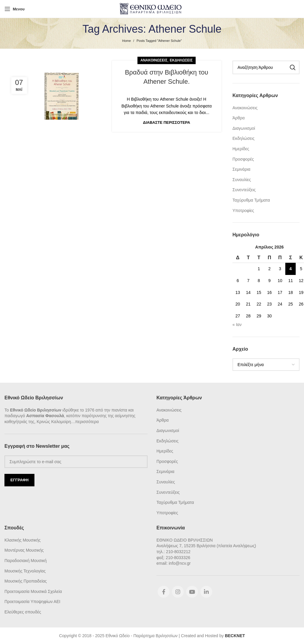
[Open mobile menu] (15, 9)
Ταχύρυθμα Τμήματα (251, 200)
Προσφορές (243, 159)
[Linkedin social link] (206, 592)
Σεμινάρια (241, 169)
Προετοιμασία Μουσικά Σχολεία (33, 591)
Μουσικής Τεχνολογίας (25, 571)
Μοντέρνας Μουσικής (24, 550)
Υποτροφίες (243, 211)
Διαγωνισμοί (244, 128)
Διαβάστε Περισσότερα (167, 122)
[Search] (266, 67)
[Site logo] (152, 9)
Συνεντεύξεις (244, 190)
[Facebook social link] (164, 592)
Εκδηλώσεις (181, 60)
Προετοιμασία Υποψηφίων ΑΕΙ (32, 602)
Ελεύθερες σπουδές (23, 612)
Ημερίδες (241, 149)
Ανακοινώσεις (154, 60)
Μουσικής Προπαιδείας (26, 581)
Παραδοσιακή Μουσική (26, 561)
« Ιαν (237, 325)
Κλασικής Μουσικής (23, 540)
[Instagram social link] (178, 592)
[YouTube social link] (192, 592)
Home (127, 41)
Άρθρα (239, 118)
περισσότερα (87, 422)
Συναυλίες (242, 180)
